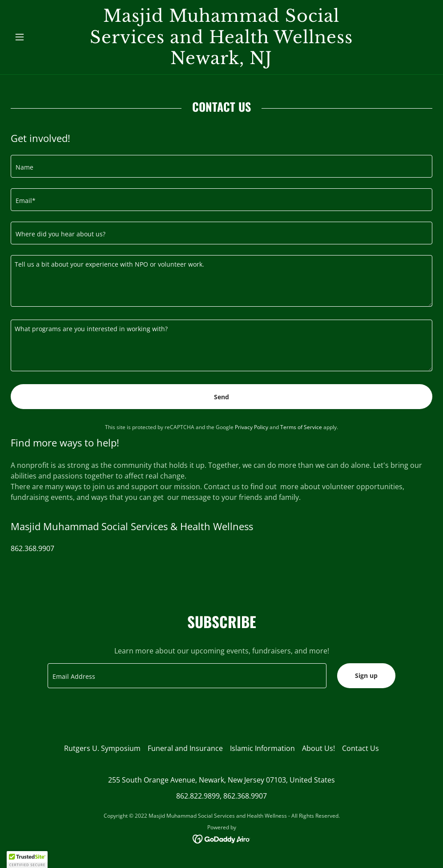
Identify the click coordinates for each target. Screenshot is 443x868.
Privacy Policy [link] (252, 427)
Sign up (366, 675)
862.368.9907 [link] (32, 548)
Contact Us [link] (360, 748)
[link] (221, 61)
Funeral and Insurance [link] (185, 748)
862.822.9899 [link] (198, 796)
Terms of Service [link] (301, 427)
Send (221, 397)
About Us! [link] (318, 748)
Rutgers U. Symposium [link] (102, 748)
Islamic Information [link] (262, 748)
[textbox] (221, 166)
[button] (42, 37)
